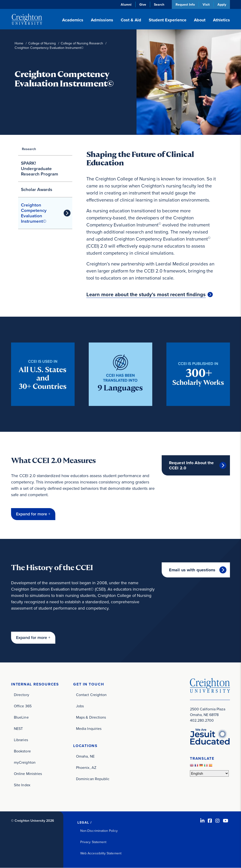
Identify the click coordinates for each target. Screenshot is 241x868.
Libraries (21, 740)
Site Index (22, 785)
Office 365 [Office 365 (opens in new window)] (23, 706)
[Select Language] (209, 773)
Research (29, 149)
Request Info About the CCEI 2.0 (191, 465)
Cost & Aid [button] (131, 20)
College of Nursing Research (82, 43)
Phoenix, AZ (86, 768)
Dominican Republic (93, 779)
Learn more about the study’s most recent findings (146, 295)
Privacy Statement (93, 842)
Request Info (185, 4)
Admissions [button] (102, 20)
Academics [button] (73, 20)
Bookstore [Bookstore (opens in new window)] (22, 751)
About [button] (200, 20)
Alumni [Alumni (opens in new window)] (126, 4)
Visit (206, 4)
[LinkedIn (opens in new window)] (202, 821)
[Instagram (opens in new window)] (217, 821)
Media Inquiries (89, 729)
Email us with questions (192, 570)
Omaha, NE (85, 756)
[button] (33, 514)
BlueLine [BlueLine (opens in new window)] (21, 717)
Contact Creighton (91, 695)
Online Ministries (28, 774)
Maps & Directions (91, 717)
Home (19, 43)
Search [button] (159, 4)
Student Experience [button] (168, 20)
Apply (222, 4)
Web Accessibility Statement (101, 853)
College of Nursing (42, 43)
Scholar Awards (37, 189)
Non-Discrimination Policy (99, 831)
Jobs (80, 706)
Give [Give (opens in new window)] (143, 4)
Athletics (221, 20)
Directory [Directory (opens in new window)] (22, 695)
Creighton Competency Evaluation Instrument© (34, 213)
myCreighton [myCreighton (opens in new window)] (25, 762)
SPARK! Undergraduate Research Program (40, 169)
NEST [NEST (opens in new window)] (18, 729)
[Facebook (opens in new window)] (210, 821)
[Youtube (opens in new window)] (226, 821)
